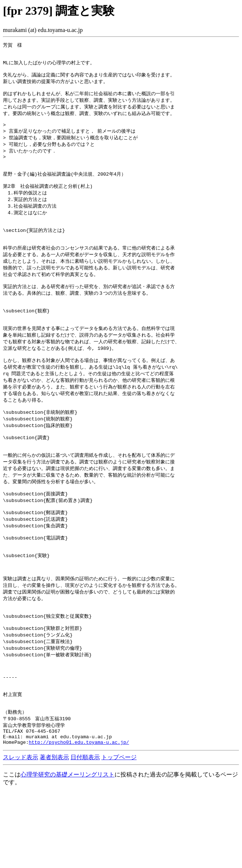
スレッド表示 (21, 833)
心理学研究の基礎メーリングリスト (68, 850)
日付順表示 (85, 833)
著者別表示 (54, 833)
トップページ (119, 833)
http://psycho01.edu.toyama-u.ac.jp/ (79, 818)
